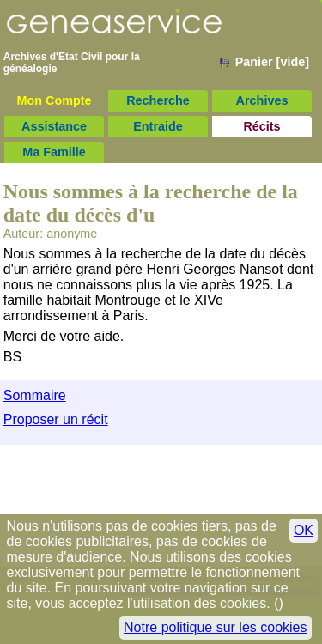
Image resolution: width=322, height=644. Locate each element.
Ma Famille (54, 152)
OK (304, 530)
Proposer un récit (56, 419)
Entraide (158, 126)
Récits (261, 126)
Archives (262, 100)
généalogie (30, 69)
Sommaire (35, 395)
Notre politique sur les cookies (215, 627)
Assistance (54, 126)
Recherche (158, 100)
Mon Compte (54, 100)
